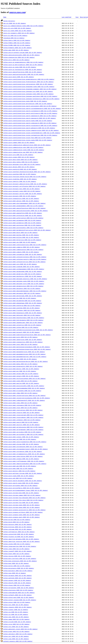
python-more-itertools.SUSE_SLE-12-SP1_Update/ (20, 558)
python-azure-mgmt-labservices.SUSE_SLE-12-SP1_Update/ (23, 340)
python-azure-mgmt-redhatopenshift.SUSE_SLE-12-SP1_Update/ (24, 400)
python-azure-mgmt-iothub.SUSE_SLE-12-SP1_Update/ (21, 327)
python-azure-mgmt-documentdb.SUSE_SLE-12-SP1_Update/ (22, 301)
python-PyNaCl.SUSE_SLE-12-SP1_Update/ (17, 43)
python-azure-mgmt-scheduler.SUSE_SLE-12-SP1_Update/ (22, 420)
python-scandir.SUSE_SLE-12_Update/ (16, 610)
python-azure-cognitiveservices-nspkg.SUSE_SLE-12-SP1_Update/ (25, 101)
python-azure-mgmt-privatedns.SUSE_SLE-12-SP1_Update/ (22, 391)
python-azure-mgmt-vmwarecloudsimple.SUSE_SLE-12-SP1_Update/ (25, 464)
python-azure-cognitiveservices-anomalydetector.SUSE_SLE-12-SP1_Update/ (29, 79)
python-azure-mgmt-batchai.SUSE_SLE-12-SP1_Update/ (21, 235)
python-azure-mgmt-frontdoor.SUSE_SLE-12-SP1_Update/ (22, 310)
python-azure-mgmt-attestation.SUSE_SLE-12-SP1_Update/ (23, 215)
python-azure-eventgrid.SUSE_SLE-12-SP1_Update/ (20, 169)
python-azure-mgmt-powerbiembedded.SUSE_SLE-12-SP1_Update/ (24, 388)
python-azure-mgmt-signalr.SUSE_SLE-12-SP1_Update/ (21, 437)
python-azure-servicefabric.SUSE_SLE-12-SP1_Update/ (22, 488)
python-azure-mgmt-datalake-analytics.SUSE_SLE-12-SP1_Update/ (25, 279)
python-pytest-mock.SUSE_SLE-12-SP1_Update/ (19, 597)
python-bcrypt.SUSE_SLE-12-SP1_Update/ (17, 520)
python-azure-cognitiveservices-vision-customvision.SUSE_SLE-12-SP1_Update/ (30, 135)
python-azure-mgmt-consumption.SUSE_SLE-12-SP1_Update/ (23, 254)
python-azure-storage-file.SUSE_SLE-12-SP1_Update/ (21, 503)
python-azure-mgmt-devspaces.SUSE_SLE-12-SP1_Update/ (22, 293)
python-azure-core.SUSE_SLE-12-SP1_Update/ (18, 155)
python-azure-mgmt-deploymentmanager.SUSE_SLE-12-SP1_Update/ (25, 291)
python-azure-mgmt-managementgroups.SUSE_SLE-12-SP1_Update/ (25, 354)
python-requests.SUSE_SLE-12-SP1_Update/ (18, 607)
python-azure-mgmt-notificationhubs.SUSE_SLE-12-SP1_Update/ (25, 378)
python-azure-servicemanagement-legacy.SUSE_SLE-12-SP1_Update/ (26, 490)
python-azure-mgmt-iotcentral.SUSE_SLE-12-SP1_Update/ (22, 325)
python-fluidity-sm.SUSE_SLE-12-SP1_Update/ (19, 537)
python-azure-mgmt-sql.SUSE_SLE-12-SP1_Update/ (20, 439)
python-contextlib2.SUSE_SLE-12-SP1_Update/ (19, 534)
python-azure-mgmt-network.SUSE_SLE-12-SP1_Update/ (21, 376)
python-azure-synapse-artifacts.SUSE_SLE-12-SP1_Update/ (23, 512)
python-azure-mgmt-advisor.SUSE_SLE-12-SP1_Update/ (21, 201)
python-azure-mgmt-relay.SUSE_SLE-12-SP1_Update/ (21, 408)
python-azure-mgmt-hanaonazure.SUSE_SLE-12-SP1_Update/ (23, 313)
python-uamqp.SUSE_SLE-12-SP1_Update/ (17, 619)
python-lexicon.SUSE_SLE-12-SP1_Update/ (17, 556)
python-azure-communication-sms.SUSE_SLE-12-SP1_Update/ (23, 152)
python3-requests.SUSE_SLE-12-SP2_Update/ (18, 641)
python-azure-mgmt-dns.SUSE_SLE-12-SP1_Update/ (20, 298)
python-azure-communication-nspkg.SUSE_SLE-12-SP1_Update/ (24, 150)
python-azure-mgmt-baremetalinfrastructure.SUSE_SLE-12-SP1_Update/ (27, 230)
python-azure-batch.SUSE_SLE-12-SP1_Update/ (19, 77)
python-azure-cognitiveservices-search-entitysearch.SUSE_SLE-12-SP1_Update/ (30, 113)
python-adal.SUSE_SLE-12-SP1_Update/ (16, 50)
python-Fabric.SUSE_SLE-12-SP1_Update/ (17, 40)
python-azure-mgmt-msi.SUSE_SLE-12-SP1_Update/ (20, 371)
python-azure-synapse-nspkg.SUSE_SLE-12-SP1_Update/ (22, 515)
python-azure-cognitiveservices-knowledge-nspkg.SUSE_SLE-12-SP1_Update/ (29, 87)
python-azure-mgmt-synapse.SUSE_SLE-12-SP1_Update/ (21, 459)
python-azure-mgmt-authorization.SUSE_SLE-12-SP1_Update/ (23, 218)
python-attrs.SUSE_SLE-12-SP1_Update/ (17, 60)
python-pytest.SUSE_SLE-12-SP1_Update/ (17, 602)
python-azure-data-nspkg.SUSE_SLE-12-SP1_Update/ (21, 160)
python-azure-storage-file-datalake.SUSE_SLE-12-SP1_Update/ (25, 498)
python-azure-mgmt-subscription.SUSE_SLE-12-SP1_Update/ (23, 456)
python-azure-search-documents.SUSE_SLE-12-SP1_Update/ (23, 481)
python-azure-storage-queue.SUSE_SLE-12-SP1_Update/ (22, 507)
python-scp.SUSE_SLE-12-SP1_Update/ (16, 612)
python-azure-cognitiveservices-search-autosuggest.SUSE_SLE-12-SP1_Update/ (30, 106)
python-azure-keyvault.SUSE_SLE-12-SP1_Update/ (20, 196)
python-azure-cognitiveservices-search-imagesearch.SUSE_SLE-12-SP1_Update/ (30, 116)
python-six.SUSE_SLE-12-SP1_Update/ (16, 614)
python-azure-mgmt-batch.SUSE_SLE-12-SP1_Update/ (21, 233)
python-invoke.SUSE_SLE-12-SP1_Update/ (17, 544)
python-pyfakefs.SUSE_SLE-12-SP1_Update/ (18, 595)
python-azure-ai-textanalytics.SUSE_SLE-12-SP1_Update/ (23, 70)
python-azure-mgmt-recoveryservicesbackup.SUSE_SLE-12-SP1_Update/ (27, 398)
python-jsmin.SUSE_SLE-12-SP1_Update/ (17, 549)
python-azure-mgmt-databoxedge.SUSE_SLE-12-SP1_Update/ (23, 271)
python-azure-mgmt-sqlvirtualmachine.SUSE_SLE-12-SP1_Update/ (25, 442)
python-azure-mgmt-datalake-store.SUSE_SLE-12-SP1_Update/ (24, 284)
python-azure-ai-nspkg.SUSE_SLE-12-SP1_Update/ (20, 67)
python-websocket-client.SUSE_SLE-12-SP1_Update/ (21, 629)
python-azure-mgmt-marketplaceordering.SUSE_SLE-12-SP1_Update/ (26, 361)
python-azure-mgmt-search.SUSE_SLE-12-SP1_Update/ (21, 422)
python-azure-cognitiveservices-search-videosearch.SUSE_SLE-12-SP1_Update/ (30, 123)
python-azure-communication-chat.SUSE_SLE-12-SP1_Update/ (23, 147)
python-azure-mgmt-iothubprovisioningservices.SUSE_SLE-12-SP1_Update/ (28, 330)
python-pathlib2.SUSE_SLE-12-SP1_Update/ (18, 578)
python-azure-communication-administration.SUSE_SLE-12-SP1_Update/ (27, 145)
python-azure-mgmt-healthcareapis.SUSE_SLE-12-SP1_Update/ (24, 318)
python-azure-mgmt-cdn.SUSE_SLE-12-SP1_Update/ (20, 242)
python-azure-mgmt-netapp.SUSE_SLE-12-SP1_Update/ (21, 374)
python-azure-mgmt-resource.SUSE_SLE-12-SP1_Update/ (22, 413)
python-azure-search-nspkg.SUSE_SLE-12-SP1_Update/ (21, 483)
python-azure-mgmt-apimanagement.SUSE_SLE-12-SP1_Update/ (23, 206)
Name (5, 17)
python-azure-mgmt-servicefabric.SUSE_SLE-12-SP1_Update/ (23, 434)
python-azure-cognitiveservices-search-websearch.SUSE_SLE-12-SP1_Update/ (29, 128)
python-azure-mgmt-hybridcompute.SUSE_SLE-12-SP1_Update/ (23, 320)
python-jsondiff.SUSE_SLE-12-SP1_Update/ (18, 551)
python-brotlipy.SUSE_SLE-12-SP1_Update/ (18, 527)
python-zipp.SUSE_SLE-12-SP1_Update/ (16, 639)
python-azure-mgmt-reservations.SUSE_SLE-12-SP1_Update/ (23, 410)
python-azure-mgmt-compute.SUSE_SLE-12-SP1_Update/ (21, 252)
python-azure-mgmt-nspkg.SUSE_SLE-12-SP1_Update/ (21, 381)
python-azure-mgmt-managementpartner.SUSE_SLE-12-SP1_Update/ (25, 357)
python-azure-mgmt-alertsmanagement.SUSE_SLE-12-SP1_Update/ (25, 203)
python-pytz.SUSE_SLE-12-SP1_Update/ (16, 605)
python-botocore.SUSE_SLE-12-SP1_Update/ (18, 524)
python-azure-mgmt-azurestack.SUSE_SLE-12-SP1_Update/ (22, 225)
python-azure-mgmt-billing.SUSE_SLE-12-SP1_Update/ (21, 237)
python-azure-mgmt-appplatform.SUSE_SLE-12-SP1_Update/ (23, 213)
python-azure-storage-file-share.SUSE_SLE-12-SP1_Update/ (23, 500)
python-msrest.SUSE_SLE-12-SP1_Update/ (17, 566)
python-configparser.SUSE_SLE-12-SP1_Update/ (19, 532)
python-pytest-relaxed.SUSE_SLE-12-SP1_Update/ (20, 600)
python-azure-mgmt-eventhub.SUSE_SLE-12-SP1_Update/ (22, 308)
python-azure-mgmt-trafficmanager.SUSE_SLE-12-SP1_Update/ (24, 461)
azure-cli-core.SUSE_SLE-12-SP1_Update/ (17, 28)
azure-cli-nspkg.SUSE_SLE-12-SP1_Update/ (18, 31)
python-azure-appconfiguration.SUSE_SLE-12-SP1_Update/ (23, 72)
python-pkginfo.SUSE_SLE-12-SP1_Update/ (17, 583)
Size (77, 17)
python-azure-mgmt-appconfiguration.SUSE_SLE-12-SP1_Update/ (25, 208)
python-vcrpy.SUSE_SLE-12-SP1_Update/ (17, 624)
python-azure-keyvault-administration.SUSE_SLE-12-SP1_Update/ (25, 184)
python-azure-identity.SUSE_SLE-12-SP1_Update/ (20, 181)
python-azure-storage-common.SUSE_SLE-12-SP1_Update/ (22, 495)
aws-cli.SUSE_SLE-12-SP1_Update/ (15, 23)
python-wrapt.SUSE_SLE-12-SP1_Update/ (17, 631)
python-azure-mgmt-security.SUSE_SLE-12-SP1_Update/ (22, 425)
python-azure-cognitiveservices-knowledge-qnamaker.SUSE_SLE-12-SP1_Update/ (30, 89)
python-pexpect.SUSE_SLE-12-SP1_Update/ (17, 580)
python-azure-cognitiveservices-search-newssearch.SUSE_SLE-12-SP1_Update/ (30, 118)
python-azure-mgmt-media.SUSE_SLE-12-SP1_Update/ (21, 364)
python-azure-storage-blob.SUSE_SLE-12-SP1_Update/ (21, 493)
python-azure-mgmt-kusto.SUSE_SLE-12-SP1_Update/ (21, 337)
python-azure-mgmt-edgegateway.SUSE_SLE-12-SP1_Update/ (23, 303)
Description (84, 17)
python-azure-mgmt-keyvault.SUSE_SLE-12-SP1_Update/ (22, 332)
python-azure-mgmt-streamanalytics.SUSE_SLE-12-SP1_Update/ (24, 454)
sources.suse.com (17, 12)
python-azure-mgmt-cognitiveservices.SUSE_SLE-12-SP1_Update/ (25, 245)
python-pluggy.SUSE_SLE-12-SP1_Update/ (17, 585)
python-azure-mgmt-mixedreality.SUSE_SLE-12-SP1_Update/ (23, 366)
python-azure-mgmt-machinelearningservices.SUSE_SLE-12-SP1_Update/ (27, 349)
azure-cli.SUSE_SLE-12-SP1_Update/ (15, 35)
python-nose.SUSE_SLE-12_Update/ (15, 573)
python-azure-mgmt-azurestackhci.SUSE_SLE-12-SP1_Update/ (23, 228)
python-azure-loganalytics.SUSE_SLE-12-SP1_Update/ (21, 198)
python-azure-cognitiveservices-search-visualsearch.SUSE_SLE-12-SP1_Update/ (30, 125)
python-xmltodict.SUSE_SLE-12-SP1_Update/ (18, 634)
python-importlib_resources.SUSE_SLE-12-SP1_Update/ (22, 541)
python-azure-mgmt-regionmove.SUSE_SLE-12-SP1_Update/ (22, 405)
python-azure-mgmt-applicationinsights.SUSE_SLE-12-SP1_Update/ (26, 211)
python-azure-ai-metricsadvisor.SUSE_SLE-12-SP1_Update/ (23, 65)
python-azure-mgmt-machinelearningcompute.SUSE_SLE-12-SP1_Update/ (27, 347)
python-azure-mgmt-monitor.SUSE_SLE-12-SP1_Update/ (21, 369)
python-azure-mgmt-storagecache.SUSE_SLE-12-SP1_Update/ (23, 447)
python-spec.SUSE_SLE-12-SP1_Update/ (16, 617)
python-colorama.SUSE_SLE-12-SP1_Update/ (18, 529)
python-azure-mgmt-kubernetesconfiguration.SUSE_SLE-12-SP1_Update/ (27, 335)
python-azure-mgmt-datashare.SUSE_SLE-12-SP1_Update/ (22, 288)
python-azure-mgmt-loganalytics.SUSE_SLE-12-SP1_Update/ (23, 342)
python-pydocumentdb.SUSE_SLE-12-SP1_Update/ (19, 593)
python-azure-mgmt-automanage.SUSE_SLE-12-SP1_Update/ (22, 220)
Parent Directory (9, 21)
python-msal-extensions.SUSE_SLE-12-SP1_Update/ (20, 561)
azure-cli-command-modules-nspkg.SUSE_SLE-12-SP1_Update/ (23, 26)
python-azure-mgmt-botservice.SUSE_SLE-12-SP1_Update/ (22, 240)
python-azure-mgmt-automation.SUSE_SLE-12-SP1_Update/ (22, 223)
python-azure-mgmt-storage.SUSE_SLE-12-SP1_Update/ (21, 444)
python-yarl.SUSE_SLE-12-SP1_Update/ (16, 636)
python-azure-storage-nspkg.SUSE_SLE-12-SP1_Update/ (22, 505)
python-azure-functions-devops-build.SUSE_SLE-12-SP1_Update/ (25, 177)
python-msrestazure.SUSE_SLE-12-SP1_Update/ (19, 568)
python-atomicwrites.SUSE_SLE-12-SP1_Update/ (19, 57)
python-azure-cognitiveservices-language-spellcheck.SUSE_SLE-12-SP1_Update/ (30, 96)
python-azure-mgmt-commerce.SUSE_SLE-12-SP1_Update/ (22, 247)
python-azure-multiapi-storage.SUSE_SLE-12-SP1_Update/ (23, 473)
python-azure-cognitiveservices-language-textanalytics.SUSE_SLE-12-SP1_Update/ (31, 99)
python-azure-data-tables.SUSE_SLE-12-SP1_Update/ (21, 162)
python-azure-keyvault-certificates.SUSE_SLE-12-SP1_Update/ (25, 186)
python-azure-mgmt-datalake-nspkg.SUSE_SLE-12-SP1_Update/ (24, 281)
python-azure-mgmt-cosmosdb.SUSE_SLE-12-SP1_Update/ (22, 267)
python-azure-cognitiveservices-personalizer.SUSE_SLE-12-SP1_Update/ (28, 104)
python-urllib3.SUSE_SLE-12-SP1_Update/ (17, 622)
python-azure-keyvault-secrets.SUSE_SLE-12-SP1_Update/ (23, 194)
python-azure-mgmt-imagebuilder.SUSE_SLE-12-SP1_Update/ (23, 323)
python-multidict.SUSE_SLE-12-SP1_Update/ (18, 571)
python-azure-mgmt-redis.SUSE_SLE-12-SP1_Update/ (21, 403)
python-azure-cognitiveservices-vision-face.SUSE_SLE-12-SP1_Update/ (27, 138)
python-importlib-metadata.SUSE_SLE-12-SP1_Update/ (21, 539)
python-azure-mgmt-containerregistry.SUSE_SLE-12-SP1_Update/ (25, 259)
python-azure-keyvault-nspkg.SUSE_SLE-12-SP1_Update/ (22, 191)
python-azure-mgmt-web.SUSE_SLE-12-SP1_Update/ (20, 466)
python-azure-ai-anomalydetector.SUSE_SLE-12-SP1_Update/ (23, 62)
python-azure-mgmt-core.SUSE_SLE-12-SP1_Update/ (20, 264)
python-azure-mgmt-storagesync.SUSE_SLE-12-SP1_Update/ (23, 451)
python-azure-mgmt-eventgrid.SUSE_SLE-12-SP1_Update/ (22, 305)
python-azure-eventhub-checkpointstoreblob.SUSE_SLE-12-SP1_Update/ (27, 172)
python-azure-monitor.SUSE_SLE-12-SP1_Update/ (19, 471)
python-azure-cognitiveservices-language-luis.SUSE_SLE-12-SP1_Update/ (28, 91)
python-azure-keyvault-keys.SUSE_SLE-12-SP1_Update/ (22, 189)
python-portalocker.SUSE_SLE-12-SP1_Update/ (19, 588)
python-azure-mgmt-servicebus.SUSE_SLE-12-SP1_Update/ (22, 432)
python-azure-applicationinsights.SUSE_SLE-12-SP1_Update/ (24, 74)
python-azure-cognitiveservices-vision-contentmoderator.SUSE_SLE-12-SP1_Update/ (32, 133)
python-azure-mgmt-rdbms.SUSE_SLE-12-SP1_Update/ (21, 393)
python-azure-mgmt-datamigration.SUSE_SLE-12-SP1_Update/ (23, 286)
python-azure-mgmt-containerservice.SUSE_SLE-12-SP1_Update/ (25, 262)
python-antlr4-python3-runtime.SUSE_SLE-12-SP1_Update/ (23, 52)
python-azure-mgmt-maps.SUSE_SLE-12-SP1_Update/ (20, 359)
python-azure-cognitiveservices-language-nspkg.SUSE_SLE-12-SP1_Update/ (29, 94)
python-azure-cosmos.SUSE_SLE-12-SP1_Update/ (19, 157)
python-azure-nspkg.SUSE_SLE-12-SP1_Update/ (19, 476)
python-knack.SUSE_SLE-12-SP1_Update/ (17, 554)
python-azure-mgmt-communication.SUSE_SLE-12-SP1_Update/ (23, 250)
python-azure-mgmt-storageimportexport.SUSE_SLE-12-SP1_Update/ (26, 449)
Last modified (66, 17)
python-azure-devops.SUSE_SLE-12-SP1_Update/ (19, 167)
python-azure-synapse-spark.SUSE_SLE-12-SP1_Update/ (22, 517)
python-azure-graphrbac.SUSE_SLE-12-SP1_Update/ (20, 179)
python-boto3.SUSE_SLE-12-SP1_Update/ (17, 522)
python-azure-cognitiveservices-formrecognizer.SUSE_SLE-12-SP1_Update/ (29, 82)
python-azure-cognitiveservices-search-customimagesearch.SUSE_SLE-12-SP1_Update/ (32, 108)
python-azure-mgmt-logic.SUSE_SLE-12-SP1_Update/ (21, 344)
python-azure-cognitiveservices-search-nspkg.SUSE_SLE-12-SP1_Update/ (28, 121)
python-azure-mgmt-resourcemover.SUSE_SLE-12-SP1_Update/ (23, 417)
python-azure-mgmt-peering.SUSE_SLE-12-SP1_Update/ (21, 383)
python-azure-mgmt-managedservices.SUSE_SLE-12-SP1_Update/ (24, 352)
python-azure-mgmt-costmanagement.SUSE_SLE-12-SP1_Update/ (24, 269)
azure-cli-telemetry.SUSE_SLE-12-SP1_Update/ (19, 33)
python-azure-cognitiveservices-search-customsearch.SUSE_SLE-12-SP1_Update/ (30, 111)
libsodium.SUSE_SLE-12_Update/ (14, 38)
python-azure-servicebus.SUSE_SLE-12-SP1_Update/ (21, 486)
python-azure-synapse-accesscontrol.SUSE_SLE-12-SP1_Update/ (25, 510)
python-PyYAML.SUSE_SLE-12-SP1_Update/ (17, 45)
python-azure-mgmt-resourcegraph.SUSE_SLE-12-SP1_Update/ (23, 415)
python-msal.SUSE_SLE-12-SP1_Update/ (16, 563)
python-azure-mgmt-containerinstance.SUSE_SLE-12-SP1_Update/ (25, 257)
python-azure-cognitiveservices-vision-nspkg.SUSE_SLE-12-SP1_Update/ (28, 140)
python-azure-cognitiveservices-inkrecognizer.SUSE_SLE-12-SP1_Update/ (28, 84)
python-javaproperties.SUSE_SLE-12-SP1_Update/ (20, 546)
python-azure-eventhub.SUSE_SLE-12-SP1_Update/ (20, 174)
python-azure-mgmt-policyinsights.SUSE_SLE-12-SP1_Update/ (24, 386)
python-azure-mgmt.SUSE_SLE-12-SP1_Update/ (18, 468)
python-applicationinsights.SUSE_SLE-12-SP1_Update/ (22, 55)
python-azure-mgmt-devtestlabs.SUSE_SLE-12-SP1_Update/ (23, 296)
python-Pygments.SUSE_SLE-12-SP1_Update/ (18, 48)
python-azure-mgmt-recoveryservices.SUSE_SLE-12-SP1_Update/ (25, 395)
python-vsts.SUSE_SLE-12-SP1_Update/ (16, 627)
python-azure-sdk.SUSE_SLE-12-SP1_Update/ (18, 478)
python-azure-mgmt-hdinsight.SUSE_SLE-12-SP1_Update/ (22, 315)
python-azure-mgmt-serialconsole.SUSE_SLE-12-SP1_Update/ (23, 427)
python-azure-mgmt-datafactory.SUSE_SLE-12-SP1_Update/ (23, 276)
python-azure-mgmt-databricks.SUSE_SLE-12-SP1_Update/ (22, 274)
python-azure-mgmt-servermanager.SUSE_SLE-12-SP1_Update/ (23, 430)
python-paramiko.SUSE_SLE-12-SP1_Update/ (18, 576)
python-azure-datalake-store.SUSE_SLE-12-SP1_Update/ (22, 164)
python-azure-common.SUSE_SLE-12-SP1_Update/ (19, 142)
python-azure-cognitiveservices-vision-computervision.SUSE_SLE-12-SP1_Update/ (31, 130)
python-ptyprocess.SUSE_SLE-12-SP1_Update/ (18, 590)
